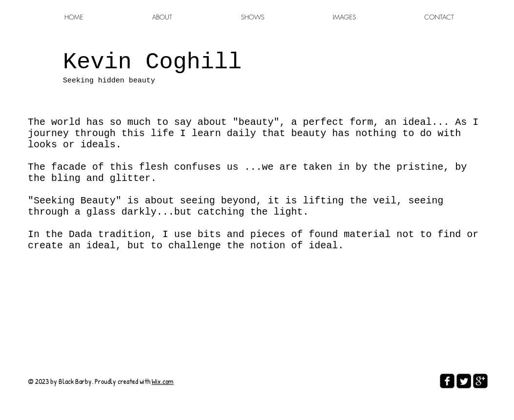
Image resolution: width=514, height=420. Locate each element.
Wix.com (163, 381)
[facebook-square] (447, 381)
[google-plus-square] (480, 381)
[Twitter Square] (464, 381)
